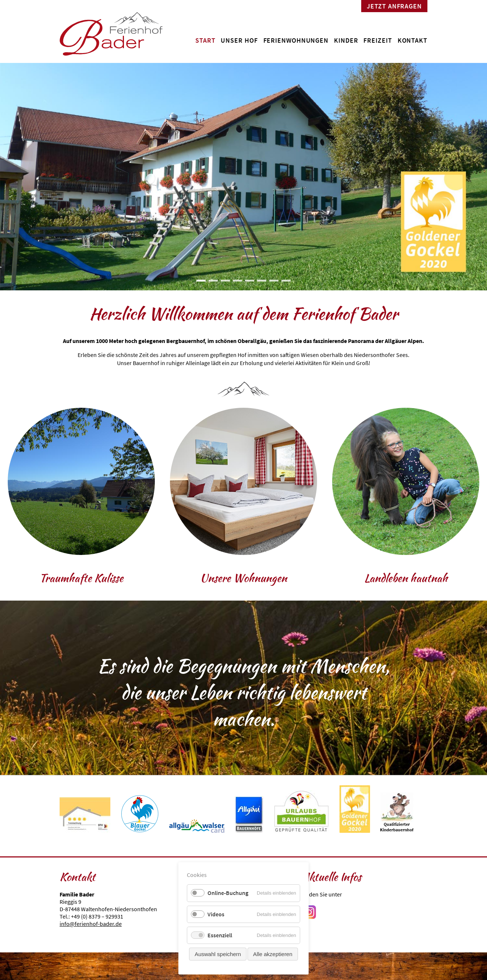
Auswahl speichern (218, 954)
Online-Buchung (228, 893)
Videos (216, 914)
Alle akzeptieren (273, 954)
